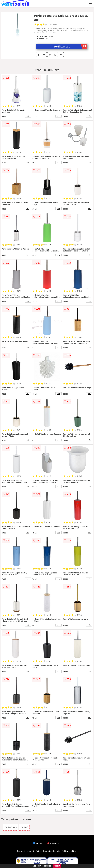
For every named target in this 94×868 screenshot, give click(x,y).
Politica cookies (69, 851)
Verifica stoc (70, 46)
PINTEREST (53, 843)
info (28, 116)
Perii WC (24, 827)
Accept (57, 866)
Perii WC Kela (11, 827)
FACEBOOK (39, 843)
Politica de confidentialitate (48, 851)
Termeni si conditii (25, 851)
